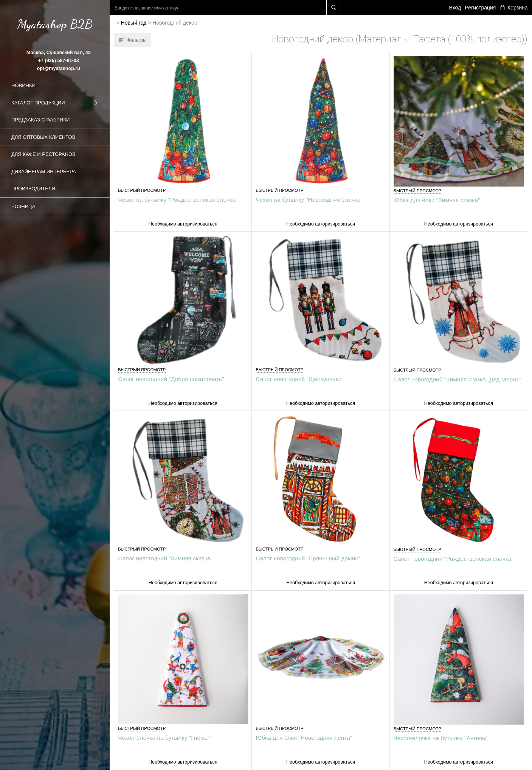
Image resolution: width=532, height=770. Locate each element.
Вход (455, 8)
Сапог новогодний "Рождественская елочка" (454, 559)
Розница (23, 206)
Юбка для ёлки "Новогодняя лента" (304, 738)
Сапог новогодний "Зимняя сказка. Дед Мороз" (457, 379)
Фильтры (133, 40)
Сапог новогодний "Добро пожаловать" (171, 379)
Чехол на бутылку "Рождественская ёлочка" (178, 200)
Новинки (23, 85)
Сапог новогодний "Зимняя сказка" (165, 558)
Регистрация (481, 8)
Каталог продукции (55, 103)
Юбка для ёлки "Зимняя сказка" (437, 200)
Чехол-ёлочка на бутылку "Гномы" (164, 738)
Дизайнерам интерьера (44, 172)
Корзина (514, 8)
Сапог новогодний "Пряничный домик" (308, 558)
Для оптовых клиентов (43, 137)
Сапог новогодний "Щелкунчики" (299, 379)
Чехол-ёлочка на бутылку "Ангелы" (441, 738)
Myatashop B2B (55, 24)
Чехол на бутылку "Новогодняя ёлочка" (309, 200)
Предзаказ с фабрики (40, 120)
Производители (33, 189)
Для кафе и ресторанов (43, 154)
